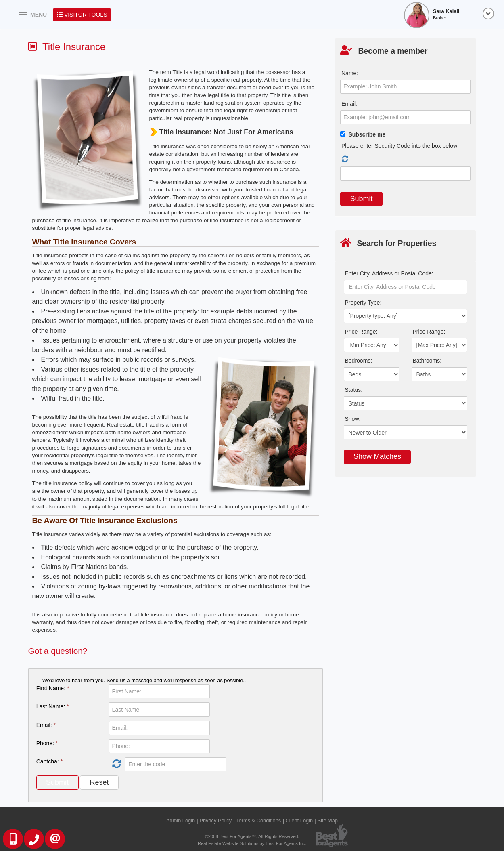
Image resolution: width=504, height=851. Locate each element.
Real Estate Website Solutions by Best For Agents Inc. (252, 843)
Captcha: (49, 761)
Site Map (327, 821)
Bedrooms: (359, 361)
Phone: (47, 743)
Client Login (299, 821)
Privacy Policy (215, 821)
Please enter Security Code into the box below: (400, 146)
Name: (350, 73)
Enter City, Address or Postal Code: (389, 273)
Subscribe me (367, 134)
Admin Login (181, 821)
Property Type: (363, 303)
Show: (353, 419)
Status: (354, 390)
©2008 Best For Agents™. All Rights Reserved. (252, 836)
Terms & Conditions (258, 821)
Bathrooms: (427, 361)
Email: (46, 725)
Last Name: (53, 706)
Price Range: (361, 332)
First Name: (53, 688)
